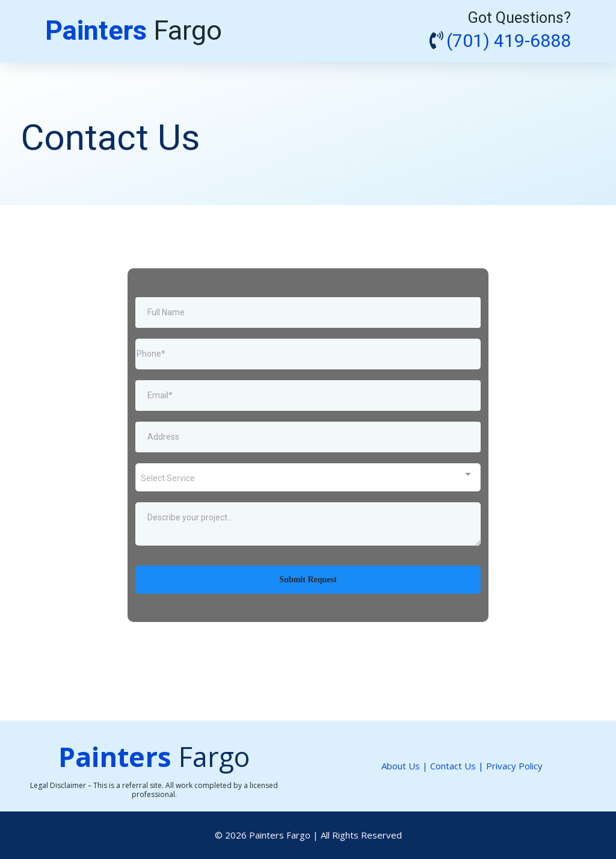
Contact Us (454, 766)
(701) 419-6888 (509, 42)
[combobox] (308, 477)
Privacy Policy (514, 766)
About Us (401, 766)
